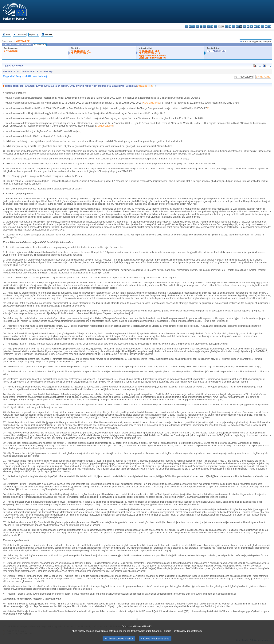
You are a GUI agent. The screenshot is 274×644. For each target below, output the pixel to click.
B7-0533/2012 (11, 51)
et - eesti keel (205, 27)
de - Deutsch (201, 27)
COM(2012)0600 (152, 103)
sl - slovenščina (262, 27)
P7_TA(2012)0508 (216, 51)
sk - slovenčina (259, 27)
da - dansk (197, 27)
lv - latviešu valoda (230, 27)
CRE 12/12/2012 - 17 (81, 53)
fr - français (215, 27)
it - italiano (226, 27)
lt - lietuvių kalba (234, 27)
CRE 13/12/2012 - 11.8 (150, 53)
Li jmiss (32, 35)
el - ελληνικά (208, 27)
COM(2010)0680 (104, 126)
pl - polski (248, 27)
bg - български (187, 27)
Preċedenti (21, 35)
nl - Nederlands (244, 27)
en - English (212, 27)
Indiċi (8, 35)
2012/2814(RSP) (22, 41)
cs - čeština (194, 27)
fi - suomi (266, 27)
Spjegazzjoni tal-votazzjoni (152, 55)
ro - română (255, 27)
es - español (190, 27)
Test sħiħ (49, 35)
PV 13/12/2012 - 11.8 (149, 51)
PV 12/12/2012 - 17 (80, 51)
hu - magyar (237, 27)
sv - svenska (270, 27)
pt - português (252, 27)
